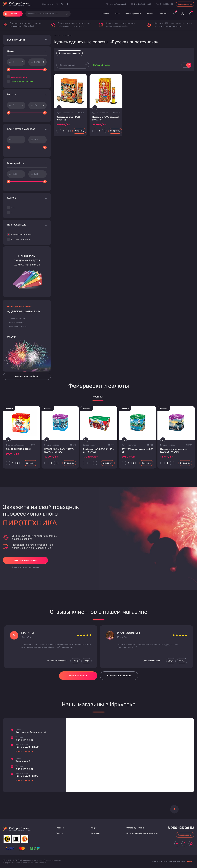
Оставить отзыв (78, 676)
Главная (106, 14)
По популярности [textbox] (68, 65)
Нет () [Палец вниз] (86, 661)
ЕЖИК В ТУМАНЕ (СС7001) (18, 449)
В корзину (79, 131)
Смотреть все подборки (27, 376)
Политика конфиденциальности (142, 833)
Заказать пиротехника (25, 560)
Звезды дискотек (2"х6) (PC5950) (68, 118)
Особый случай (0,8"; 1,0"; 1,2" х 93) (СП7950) (98, 451)
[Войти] (182, 14)
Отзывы (150, 14)
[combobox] (73, 65)
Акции (117, 14)
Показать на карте (24, 751)
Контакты (163, 14)
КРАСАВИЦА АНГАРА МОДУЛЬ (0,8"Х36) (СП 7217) (59, 451)
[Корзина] (190, 14)
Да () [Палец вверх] (75, 661)
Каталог (69, 36)
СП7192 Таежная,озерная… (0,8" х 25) (137, 451)
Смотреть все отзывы (119, 676)
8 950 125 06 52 (24, 740)
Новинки (98, 397)
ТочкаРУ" (190, 861)
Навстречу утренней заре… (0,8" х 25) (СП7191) (174, 451)
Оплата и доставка (133, 14)
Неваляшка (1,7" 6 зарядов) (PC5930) (105, 118)
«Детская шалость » (24, 311)
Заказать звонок (185, 4)
